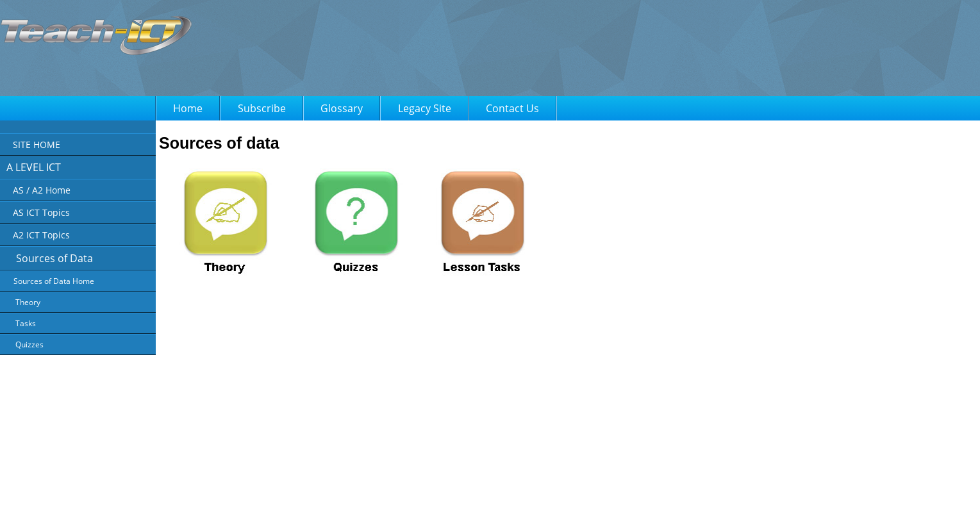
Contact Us (512, 108)
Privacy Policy (426, 511)
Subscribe (262, 108)
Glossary (342, 108)
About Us (377, 511)
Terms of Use (482, 511)
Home (188, 108)
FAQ (523, 511)
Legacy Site (425, 108)
